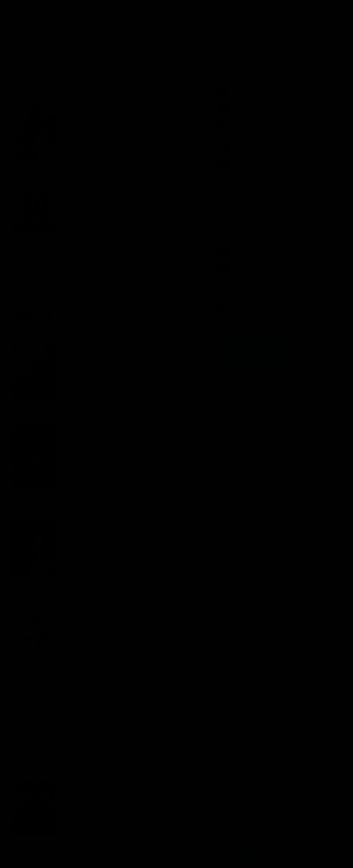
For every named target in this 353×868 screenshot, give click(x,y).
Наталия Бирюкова (315, 864)
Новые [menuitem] (15, 87)
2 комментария (106, 669)
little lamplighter (312, 508)
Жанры (25, 7)
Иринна (306, 638)
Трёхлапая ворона (105, 488)
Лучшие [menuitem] (69, 87)
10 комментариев (108, 500)
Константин (309, 94)
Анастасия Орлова (314, 390)
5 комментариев (107, 585)
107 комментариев (109, 832)
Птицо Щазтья (311, 163)
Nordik (94, 227)
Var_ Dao (307, 21)
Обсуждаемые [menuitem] (41, 87)
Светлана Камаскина (316, 571)
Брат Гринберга (312, 220)
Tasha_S (95, 820)
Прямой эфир (316, 7)
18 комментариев (108, 240)
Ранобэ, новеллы (83, 102)
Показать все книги (236, 180)
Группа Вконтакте (249, 344)
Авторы (43, 7)
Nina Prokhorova (312, 339)
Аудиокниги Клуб (27, 860)
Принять (254, 853)
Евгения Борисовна (106, 390)
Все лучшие (230, 324)
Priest (73, 138)
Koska (305, 288)
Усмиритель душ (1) (169, 227)
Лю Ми (95, 138)
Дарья (305, 795)
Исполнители (65, 7)
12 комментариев (108, 318)
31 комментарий (107, 150)
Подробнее (154, 855)
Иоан (304, 720)
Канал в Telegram (249, 359)
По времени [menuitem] (94, 87)
